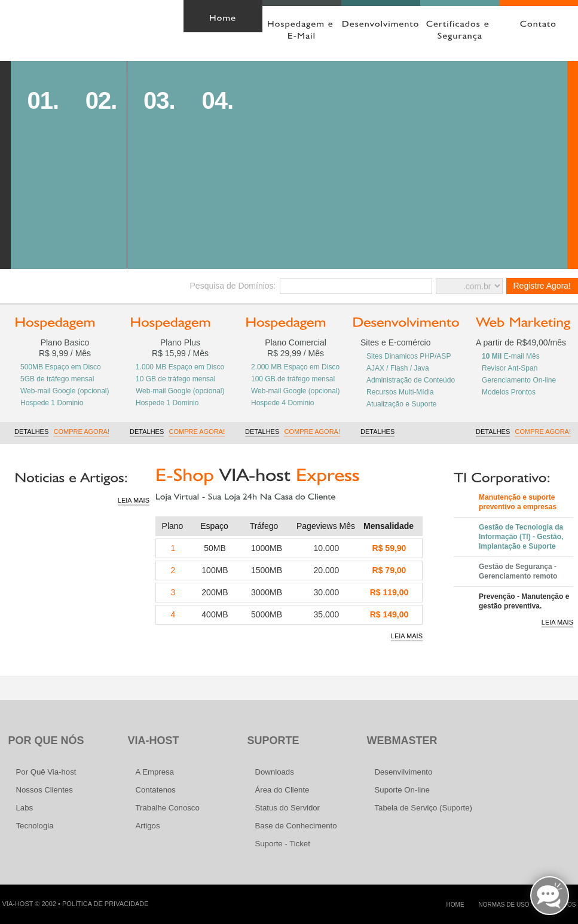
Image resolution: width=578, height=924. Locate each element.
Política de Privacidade (105, 904)
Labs (25, 808)
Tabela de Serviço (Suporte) (423, 808)
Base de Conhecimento (296, 826)
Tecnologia (35, 826)
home (455, 905)
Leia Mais (134, 500)
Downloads (275, 772)
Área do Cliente (125, 11)
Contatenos (156, 790)
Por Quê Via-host (46, 772)
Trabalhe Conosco (168, 808)
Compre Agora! (81, 432)
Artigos (148, 826)
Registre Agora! (542, 286)
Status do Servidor (288, 808)
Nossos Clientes (45, 790)
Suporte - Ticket (283, 844)
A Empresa (155, 772)
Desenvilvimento (404, 772)
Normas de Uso (504, 905)
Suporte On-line (402, 790)
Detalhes (31, 432)
